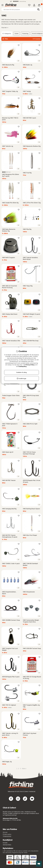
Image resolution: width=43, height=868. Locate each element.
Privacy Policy (30, 365)
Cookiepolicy (22, 366)
